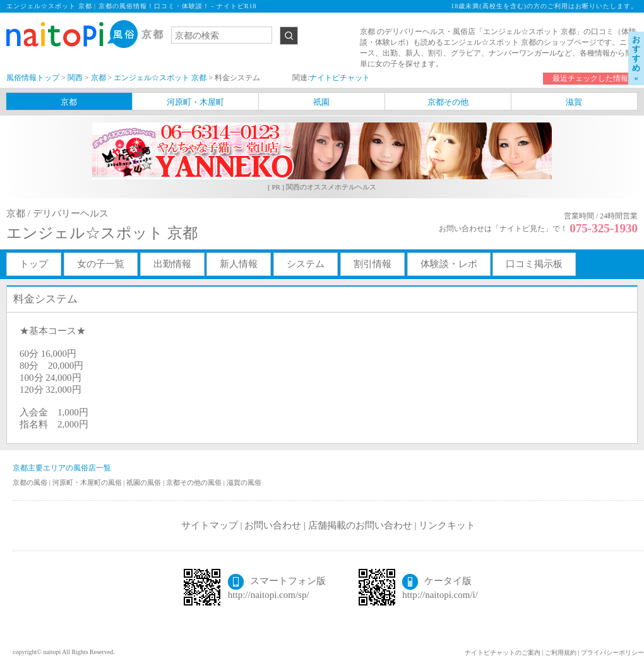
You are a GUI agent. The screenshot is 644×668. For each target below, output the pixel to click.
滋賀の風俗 (244, 482)
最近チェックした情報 (590, 78)
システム (306, 264)
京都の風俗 (31, 482)
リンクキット (447, 525)
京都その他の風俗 (195, 482)
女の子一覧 (101, 264)
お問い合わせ (273, 525)
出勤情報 (172, 264)
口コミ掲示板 (534, 264)
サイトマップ (210, 525)
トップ (34, 264)
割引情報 (373, 264)
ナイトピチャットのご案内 (503, 653)
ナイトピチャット (340, 78)
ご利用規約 (561, 653)
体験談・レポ (449, 264)
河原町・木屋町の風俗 (88, 482)
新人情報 (239, 264)
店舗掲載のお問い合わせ (360, 525)
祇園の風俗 (145, 482)
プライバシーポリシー (612, 653)
